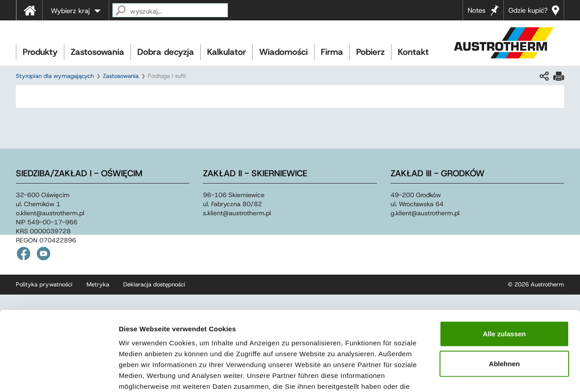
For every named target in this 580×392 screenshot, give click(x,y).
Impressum (336, 337)
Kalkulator (227, 52)
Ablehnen (504, 304)
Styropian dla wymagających (55, 76)
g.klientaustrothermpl (425, 213)
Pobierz (370, 52)
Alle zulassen (504, 274)
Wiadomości (283, 52)
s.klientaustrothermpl (237, 213)
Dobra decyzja (166, 52)
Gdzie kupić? (528, 10)
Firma (332, 52)
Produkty (40, 52)
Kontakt (413, 52)
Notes (476, 10)
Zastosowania (97, 52)
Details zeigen (482, 374)
